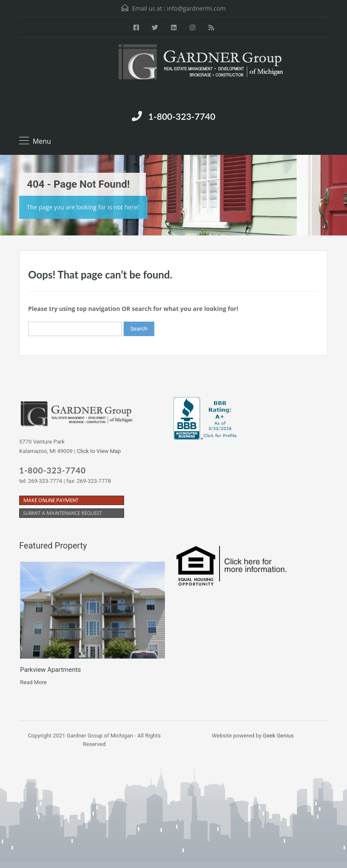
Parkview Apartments (51, 670)
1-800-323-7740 (182, 116)
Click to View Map (99, 451)
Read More (33, 682)
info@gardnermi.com (196, 8)
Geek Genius (278, 736)
